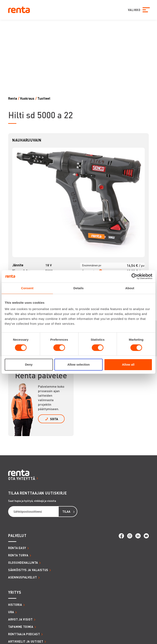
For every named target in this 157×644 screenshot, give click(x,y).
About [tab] (130, 288)
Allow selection (78, 364)
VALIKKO (133, 10)
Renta (13, 98)
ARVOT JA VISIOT (20, 619)
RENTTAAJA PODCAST (24, 634)
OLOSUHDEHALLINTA (23, 563)
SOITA (54, 419)
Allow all (128, 364)
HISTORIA (15, 605)
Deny (29, 364)
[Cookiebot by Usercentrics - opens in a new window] (134, 276)
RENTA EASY (17, 548)
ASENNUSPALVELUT (23, 577)
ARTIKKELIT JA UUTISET (26, 641)
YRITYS (15, 592)
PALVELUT (17, 535)
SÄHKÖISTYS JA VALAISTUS (28, 570)
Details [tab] (78, 288)
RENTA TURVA (18, 555)
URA (11, 612)
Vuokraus (27, 98)
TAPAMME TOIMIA (21, 627)
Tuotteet (44, 98)
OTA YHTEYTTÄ (22, 478)
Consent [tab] (27, 288)
